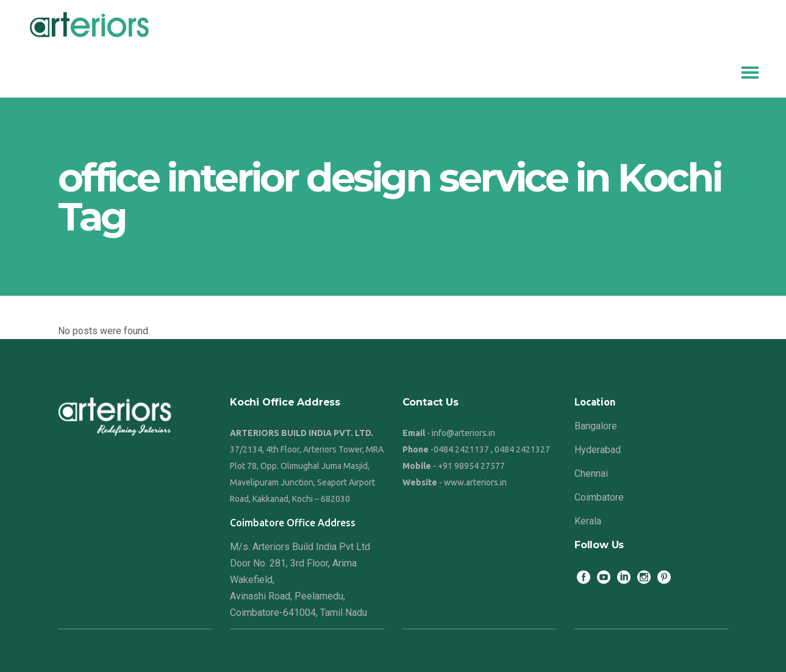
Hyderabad (598, 450)
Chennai (591, 474)
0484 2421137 (461, 449)
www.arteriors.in (475, 482)
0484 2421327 (522, 449)
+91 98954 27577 (471, 466)
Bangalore (596, 426)
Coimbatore (599, 497)
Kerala (588, 521)
